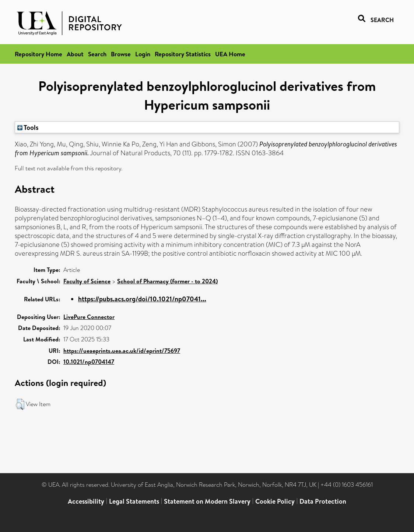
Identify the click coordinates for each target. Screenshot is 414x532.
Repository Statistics (183, 54)
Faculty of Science (87, 281)
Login (143, 54)
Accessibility (86, 501)
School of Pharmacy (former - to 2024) (167, 281)
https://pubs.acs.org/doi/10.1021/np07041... (142, 299)
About (75, 54)
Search (97, 54)
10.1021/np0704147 (89, 362)
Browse (121, 54)
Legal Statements (134, 501)
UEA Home (230, 54)
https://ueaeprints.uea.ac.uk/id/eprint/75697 (122, 351)
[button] (20, 404)
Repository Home (38, 54)
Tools (28, 127)
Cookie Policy (275, 501)
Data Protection (323, 501)
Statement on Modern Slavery (207, 501)
